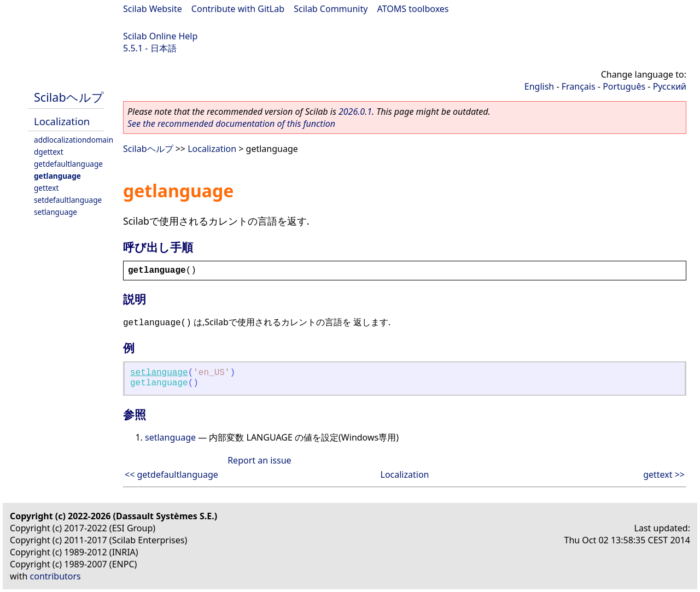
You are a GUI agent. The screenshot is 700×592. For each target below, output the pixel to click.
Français (579, 86)
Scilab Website (153, 9)
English (539, 86)
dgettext (49, 152)
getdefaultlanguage (68, 164)
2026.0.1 (355, 112)
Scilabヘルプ (69, 97)
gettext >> (664, 474)
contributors (56, 576)
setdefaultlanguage (68, 200)
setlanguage (56, 212)
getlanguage (57, 176)
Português (624, 86)
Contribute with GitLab (238, 9)
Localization (62, 121)
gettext (46, 188)
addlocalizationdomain (74, 140)
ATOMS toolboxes (413, 9)
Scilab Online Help (160, 36)
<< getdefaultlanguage (171, 474)
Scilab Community (331, 9)
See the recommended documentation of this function (231, 124)
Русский (670, 86)
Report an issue (259, 460)
